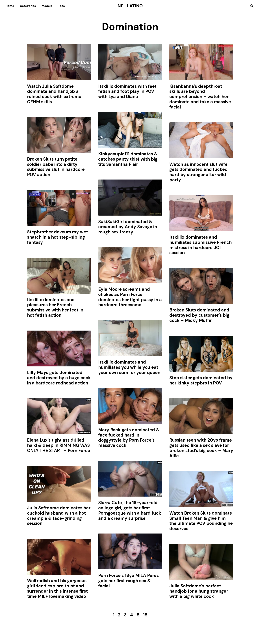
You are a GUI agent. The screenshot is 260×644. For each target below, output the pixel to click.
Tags (61, 6)
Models (47, 6)
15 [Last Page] (145, 615)
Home (10, 6)
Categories (28, 6)
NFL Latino (130, 6)
